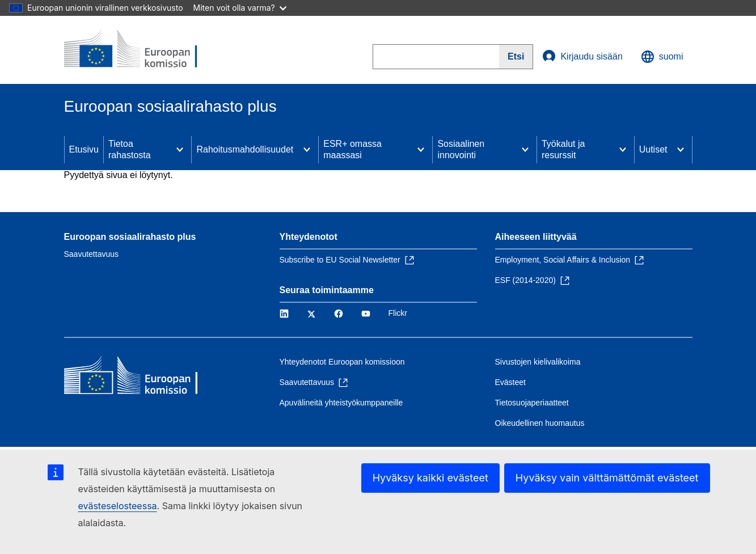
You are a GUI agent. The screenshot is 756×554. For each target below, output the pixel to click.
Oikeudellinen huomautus (540, 423)
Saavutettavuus (92, 254)
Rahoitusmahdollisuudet (245, 149)
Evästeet (510, 382)
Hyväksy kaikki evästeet (430, 478)
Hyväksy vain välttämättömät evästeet (607, 478)
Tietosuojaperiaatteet (532, 403)
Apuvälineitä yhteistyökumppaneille (341, 403)
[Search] (516, 57)
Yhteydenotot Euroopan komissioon (342, 362)
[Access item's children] (180, 150)
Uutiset (653, 149)
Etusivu (84, 149)
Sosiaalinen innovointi (461, 149)
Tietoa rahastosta (130, 149)
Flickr (398, 313)
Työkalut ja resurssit (563, 149)
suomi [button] (662, 57)
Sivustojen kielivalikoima (538, 362)
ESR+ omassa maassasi (352, 149)
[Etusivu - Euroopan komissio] (146, 50)
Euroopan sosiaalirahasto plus (130, 237)
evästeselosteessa (118, 506)
